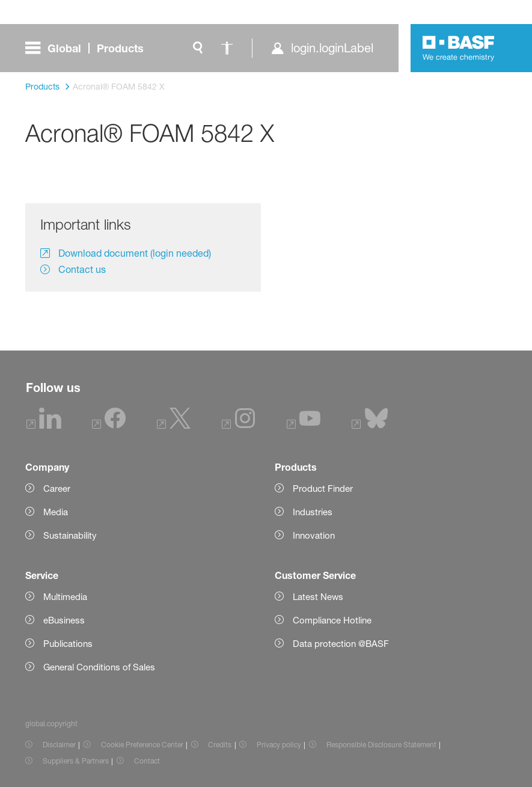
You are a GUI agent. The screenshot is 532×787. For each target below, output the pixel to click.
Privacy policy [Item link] (279, 745)
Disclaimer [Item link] (59, 745)
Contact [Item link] (147, 761)
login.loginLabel (332, 48)
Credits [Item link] (220, 745)
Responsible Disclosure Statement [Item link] (381, 745)
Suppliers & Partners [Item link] (76, 761)
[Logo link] (459, 48)
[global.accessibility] (227, 48)
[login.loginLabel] (322, 48)
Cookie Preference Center (142, 745)
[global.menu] (89, 48)
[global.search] (198, 48)
